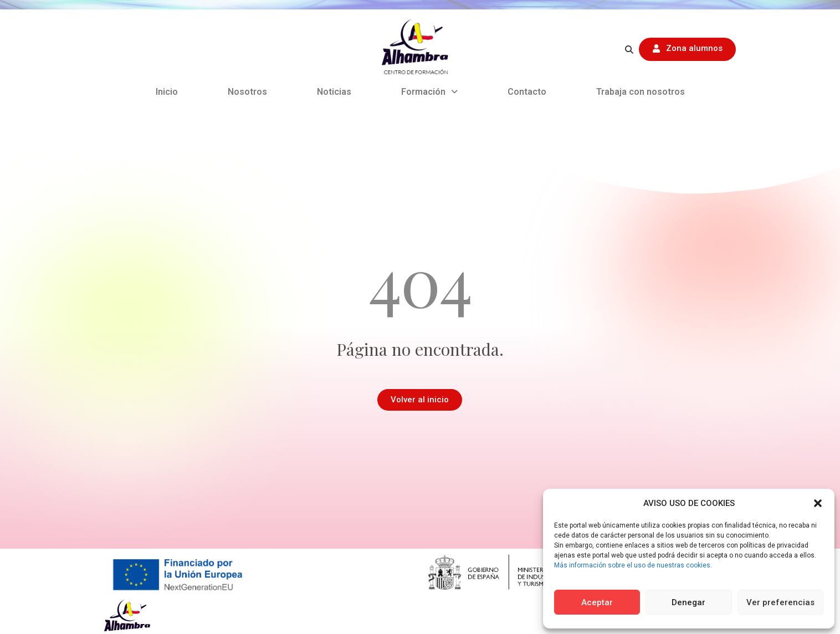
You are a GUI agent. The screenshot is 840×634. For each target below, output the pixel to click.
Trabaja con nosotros (641, 92)
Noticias (334, 92)
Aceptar (597, 602)
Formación (429, 92)
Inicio (167, 92)
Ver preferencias (780, 602)
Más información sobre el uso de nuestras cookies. (633, 565)
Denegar (688, 602)
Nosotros (247, 92)
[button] (818, 503)
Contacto (527, 92)
